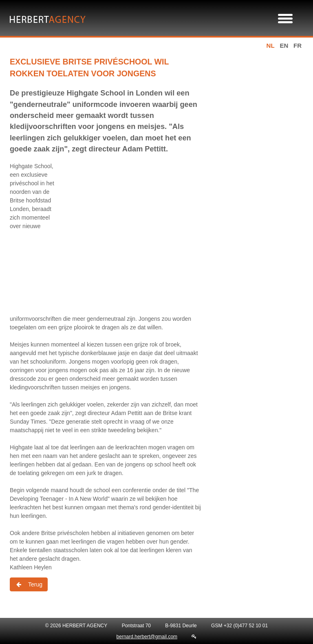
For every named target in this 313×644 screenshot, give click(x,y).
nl (271, 46)
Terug (29, 584)
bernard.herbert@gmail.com (147, 637)
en (284, 46)
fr (298, 46)
